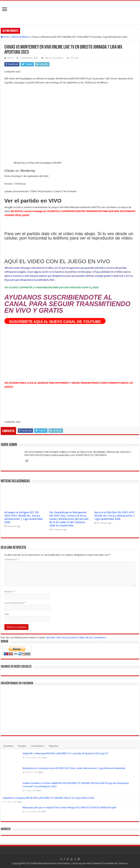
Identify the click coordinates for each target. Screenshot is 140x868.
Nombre (10, 592)
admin (10, 58)
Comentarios (38, 746)
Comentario (11, 559)
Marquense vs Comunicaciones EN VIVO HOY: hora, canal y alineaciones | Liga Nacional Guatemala (74, 768)
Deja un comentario (54, 58)
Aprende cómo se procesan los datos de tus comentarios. (76, 637)
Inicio (5, 37)
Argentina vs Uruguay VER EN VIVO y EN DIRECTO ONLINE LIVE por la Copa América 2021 (49, 798)
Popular (22, 746)
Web (7, 614)
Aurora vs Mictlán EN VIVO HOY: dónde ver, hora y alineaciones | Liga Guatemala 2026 (115, 516)
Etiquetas (54, 746)
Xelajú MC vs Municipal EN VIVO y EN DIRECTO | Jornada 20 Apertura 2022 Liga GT (65, 753)
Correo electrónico (15, 603)
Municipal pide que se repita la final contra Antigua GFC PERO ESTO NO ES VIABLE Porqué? (70, 807)
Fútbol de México (21, 37)
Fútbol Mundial (39, 863)
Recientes (9, 746)
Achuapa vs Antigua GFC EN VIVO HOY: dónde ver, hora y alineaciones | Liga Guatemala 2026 (23, 517)
